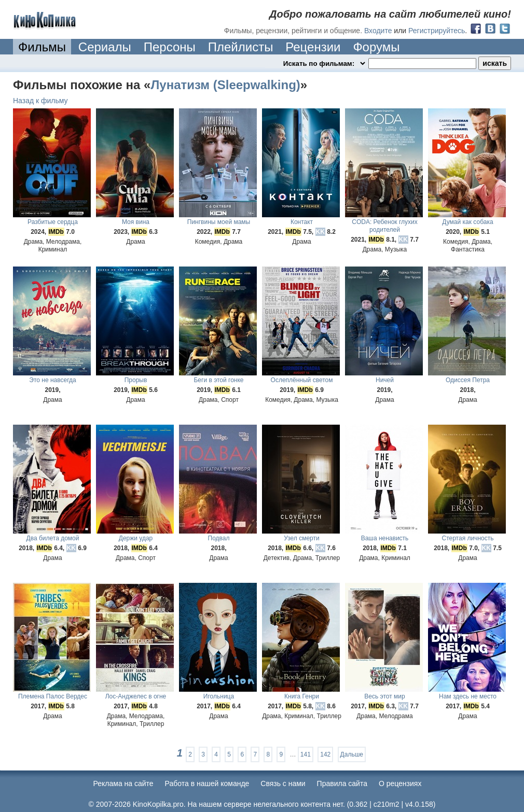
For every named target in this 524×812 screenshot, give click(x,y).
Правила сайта (342, 783)
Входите (378, 31)
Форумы (376, 47)
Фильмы (42, 47)
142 (325, 754)
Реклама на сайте (123, 783)
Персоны (170, 47)
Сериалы (105, 47)
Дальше (352, 754)
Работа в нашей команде (207, 783)
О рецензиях (400, 783)
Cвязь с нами (283, 783)
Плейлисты (241, 47)
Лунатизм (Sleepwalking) (225, 85)
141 (306, 754)
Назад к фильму (40, 101)
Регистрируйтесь (437, 31)
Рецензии (313, 47)
